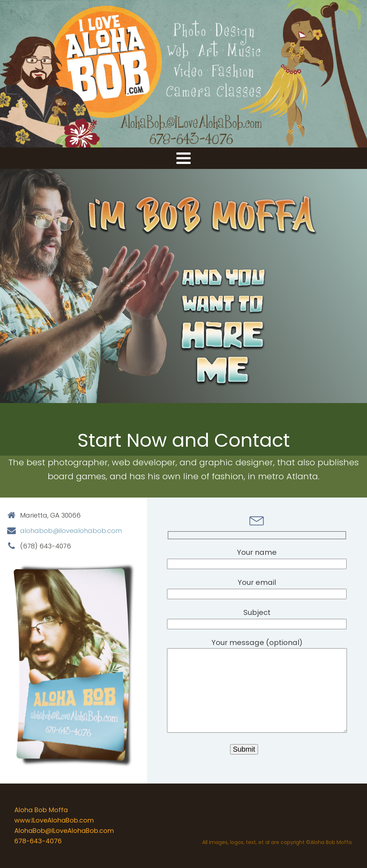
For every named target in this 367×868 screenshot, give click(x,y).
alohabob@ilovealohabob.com (71, 531)
